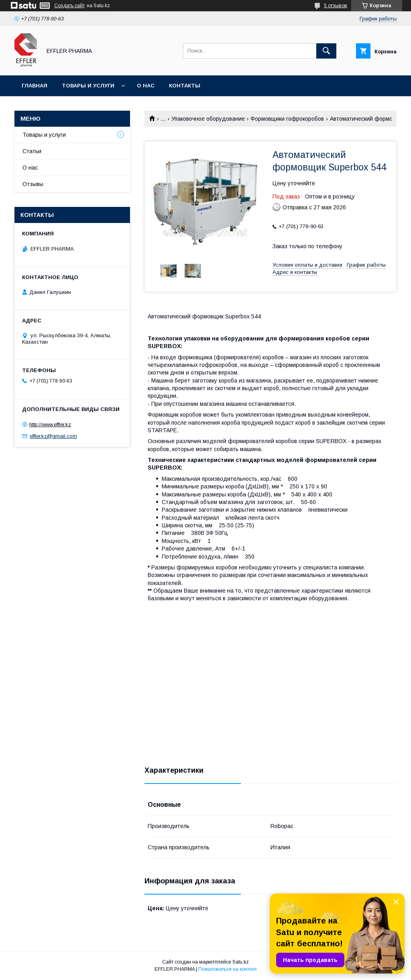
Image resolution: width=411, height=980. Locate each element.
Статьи (32, 151)
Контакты (185, 86)
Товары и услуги (88, 86)
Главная (35, 86)
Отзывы (33, 184)
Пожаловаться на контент (228, 969)
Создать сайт (69, 6)
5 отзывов (336, 6)
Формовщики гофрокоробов (287, 119)
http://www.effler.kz (50, 424)
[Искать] (326, 51)
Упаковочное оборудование (208, 119)
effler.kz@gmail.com (53, 436)
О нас (146, 86)
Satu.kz (241, 962)
